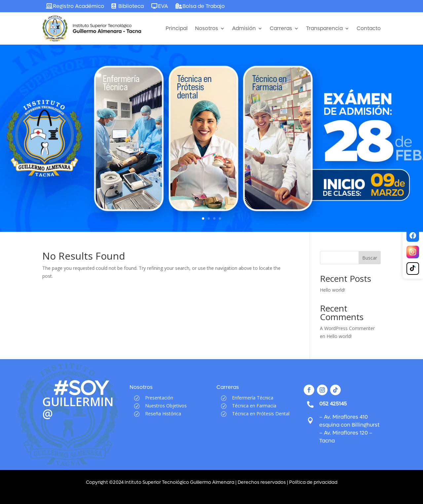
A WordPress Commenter (347, 328)
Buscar (370, 258)
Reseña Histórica (163, 414)
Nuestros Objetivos (166, 406)
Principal (177, 28)
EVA (163, 6)
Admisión (244, 28)
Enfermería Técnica (253, 398)
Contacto (369, 28)
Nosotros (207, 28)
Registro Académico (78, 6)
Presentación (159, 398)
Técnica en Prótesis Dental (261, 414)
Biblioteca (131, 6)
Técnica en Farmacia (254, 406)
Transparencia (324, 28)
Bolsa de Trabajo (204, 6)
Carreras (281, 28)
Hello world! (332, 290)
